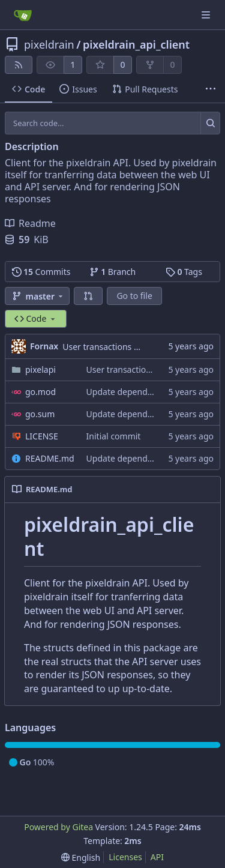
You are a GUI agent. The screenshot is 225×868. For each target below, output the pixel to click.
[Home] (23, 15)
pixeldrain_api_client (136, 44)
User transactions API (105, 347)
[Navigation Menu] (207, 15)
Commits (41, 272)
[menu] (81, 857)
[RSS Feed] (19, 65)
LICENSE (42, 436)
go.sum (40, 414)
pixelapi (40, 369)
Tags (184, 272)
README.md (50, 458)
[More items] (211, 89)
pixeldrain (49, 44)
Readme (30, 223)
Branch (113, 272)
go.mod (40, 392)
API (157, 857)
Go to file (134, 296)
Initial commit (114, 436)
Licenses (125, 857)
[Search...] (210, 123)
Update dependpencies (132, 392)
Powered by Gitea (58, 827)
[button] (88, 296)
